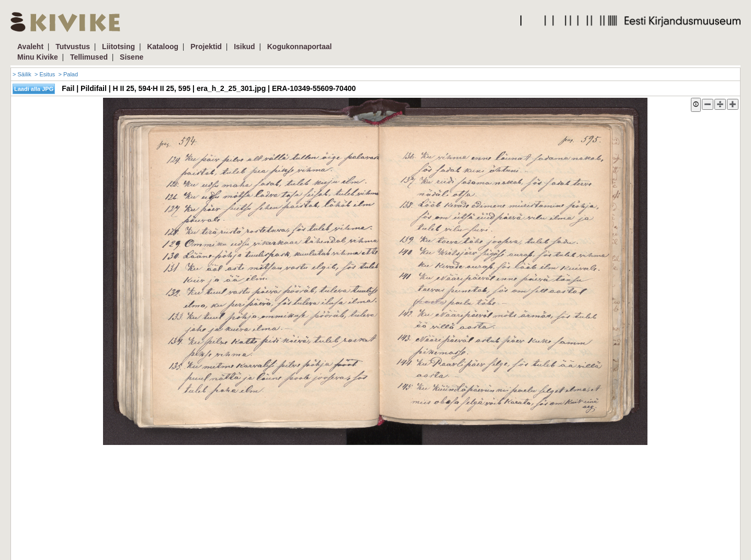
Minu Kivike (38, 57)
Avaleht (30, 47)
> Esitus (45, 74)
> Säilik (22, 74)
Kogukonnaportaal (300, 47)
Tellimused (89, 57)
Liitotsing (118, 47)
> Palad (68, 74)
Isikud (244, 47)
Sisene (132, 57)
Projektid (206, 47)
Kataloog (163, 47)
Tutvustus (73, 47)
